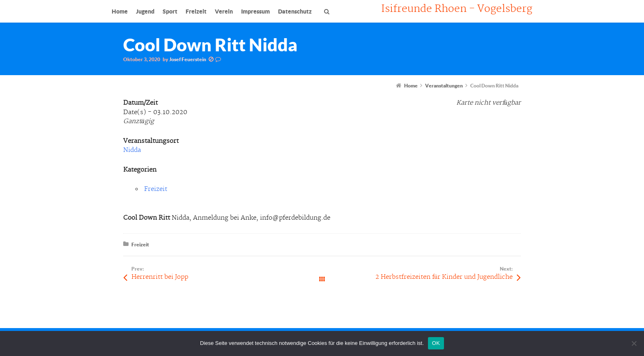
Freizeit (156, 189)
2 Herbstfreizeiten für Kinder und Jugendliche (444, 277)
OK (436, 343)
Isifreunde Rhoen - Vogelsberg (457, 9)
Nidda (132, 150)
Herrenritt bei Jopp (160, 277)
